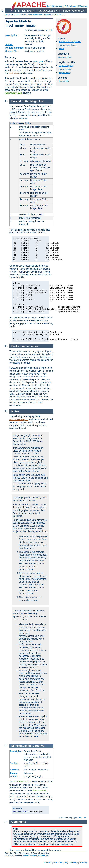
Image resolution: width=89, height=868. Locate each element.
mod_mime (14, 73)
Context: (15, 770)
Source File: (12, 51)
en (47, 30)
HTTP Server (20, 15)
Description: (12, 35)
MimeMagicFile (13, 93)
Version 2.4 (49, 15)
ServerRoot (40, 791)
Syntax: (14, 763)
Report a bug (65, 73)
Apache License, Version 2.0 (35, 856)
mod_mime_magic (19, 420)
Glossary (74, 6)
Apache (8, 15)
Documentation (35, 15)
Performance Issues (68, 45)
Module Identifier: (15, 48)
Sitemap (83, 6)
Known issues (65, 69)
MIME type (38, 61)
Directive (38, 746)
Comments (64, 81)
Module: (14, 776)
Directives (58, 6)
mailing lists (67, 844)
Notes (61, 49)
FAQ (66, 6)
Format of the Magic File (70, 42)
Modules (61, 15)
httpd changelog (66, 66)
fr (52, 30)
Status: (9, 44)
